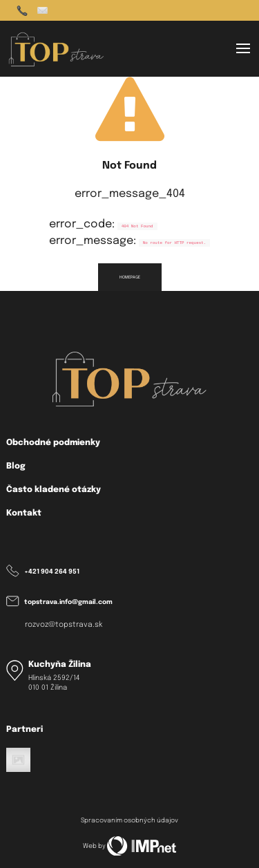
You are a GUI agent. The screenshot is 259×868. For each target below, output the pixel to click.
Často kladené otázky (54, 490)
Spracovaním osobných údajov (129, 821)
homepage (130, 277)
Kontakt (24, 513)
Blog (16, 466)
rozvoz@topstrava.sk (64, 625)
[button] (243, 48)
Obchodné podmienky (53, 443)
